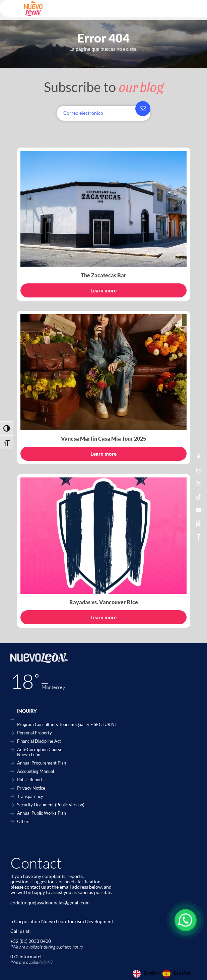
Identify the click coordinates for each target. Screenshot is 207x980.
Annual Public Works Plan (42, 813)
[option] (176, 974)
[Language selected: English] (163, 974)
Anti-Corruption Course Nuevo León (40, 752)
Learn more (103, 290)
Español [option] (182, 973)
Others (24, 822)
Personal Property (34, 733)
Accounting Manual (36, 771)
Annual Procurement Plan (42, 763)
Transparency (30, 796)
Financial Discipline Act (39, 741)
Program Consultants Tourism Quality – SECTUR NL (67, 725)
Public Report (30, 780)
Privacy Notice (31, 788)
